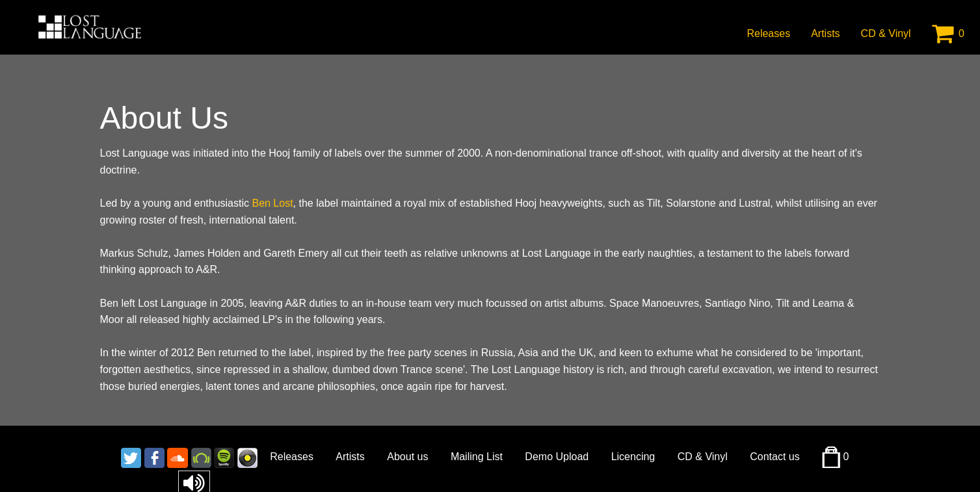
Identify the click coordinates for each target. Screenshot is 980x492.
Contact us (775, 457)
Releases (768, 33)
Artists (825, 33)
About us (407, 457)
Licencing (633, 457)
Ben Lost (272, 203)
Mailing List (477, 457)
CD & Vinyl (886, 33)
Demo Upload (557, 457)
